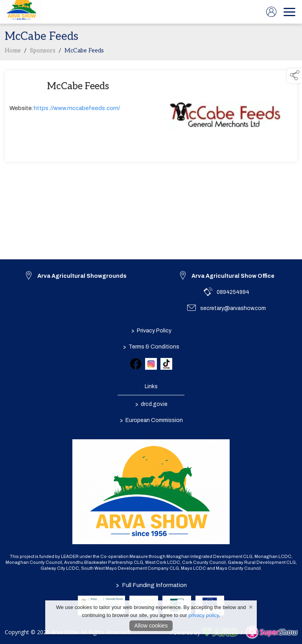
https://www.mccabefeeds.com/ (77, 110)
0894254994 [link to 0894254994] (233, 292)
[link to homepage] (22, 12)
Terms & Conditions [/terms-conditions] (151, 347)
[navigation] (289, 12)
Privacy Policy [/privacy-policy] (151, 330)
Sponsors (43, 52)
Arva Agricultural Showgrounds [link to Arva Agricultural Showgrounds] (82, 276)
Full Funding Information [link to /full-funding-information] (151, 585)
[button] (295, 76)
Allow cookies (151, 626)
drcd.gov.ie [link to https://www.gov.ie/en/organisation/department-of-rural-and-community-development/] (151, 404)
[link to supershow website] (272, 632)
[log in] (271, 12)
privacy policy (203, 615)
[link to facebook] (136, 364)
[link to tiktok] (166, 364)
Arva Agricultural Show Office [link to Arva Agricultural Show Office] (233, 276)
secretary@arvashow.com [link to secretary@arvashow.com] (233, 308)
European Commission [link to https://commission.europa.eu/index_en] (151, 420)
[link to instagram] (151, 364)
